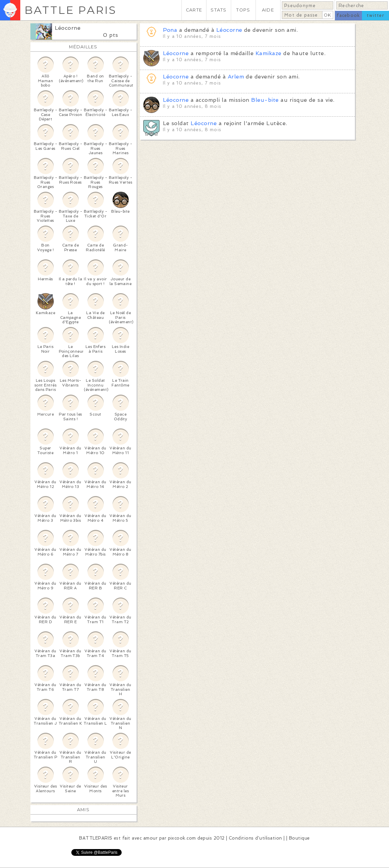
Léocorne (68, 28)
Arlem (236, 77)
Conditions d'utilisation (256, 838)
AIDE (268, 10)
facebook (348, 15)
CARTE (194, 10)
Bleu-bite (265, 100)
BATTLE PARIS (70, 10)
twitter (375, 15)
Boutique (299, 838)
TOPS (243, 10)
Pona (170, 30)
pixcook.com (182, 838)
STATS (218, 10)
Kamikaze (269, 53)
